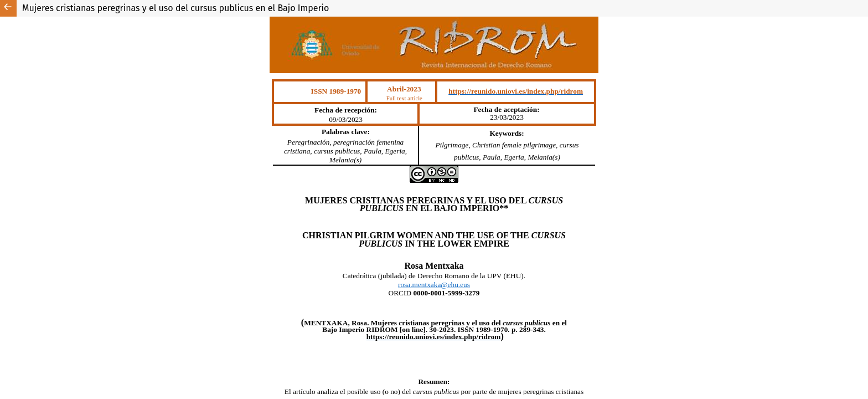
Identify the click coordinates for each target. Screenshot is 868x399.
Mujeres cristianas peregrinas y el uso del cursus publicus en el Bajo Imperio (175, 8)
